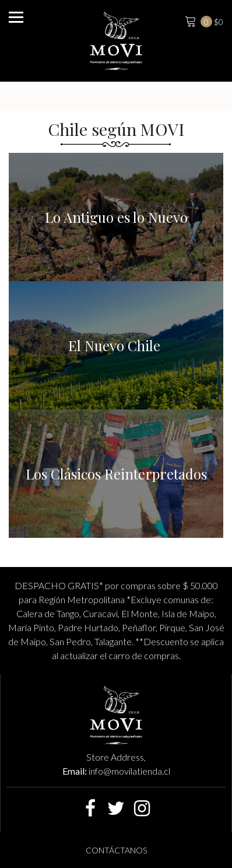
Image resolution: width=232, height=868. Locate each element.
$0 (203, 20)
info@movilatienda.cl (129, 771)
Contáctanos (116, 850)
